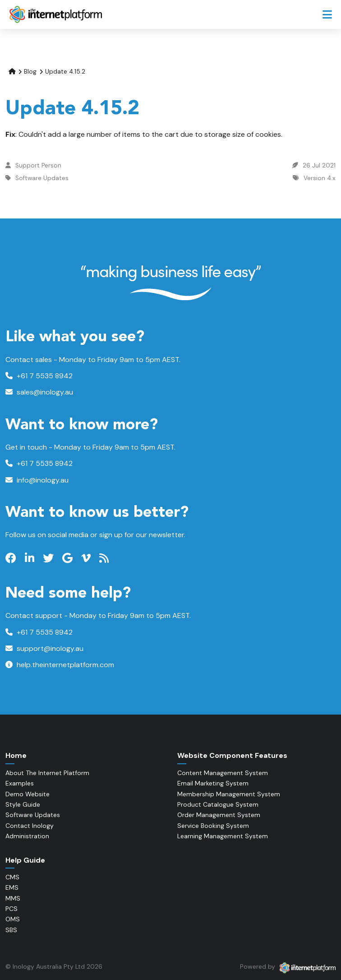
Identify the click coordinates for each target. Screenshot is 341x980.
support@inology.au (44, 648)
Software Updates (42, 178)
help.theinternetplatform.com (60, 665)
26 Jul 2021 (319, 165)
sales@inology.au (39, 392)
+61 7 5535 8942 (39, 376)
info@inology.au (37, 480)
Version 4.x (320, 178)
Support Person (38, 165)
